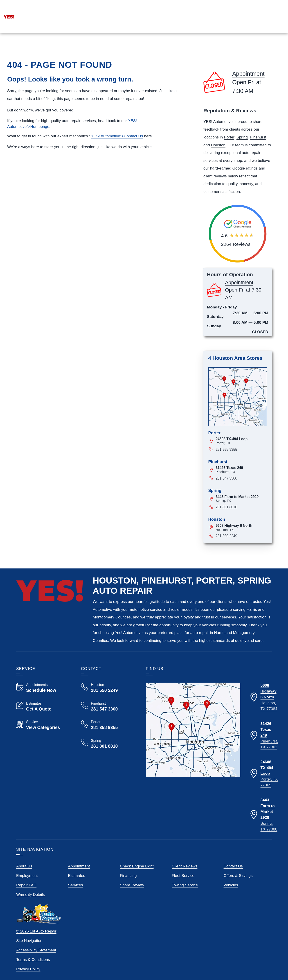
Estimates (76, 887)
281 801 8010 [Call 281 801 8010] (226, 519)
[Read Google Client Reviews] (259, 15)
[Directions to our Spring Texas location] (264, 826)
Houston (218, 157)
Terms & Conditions (33, 971)
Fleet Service (183, 887)
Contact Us (233, 878)
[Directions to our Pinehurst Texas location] (264, 747)
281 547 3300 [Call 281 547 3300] (226, 490)
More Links (274, 48)
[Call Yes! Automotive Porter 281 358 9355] (108, 737)
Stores (203, 48)
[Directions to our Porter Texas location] (264, 785)
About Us (24, 878)
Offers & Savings (238, 887)
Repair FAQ (26, 897)
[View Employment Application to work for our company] (201, 15)
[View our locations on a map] (193, 742)
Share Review (132, 897)
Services (225, 48)
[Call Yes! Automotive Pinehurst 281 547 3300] (108, 718)
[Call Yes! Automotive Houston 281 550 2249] (108, 699)
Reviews (248, 48)
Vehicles (231, 897)
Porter (229, 149)
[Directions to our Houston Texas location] (264, 709)
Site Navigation (29, 952)
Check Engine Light (137, 878)
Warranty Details (30, 906)
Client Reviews (184, 878)
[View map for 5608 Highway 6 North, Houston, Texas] (241, 539)
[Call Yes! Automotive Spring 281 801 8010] (108, 755)
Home (184, 48)
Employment (27, 887)
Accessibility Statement (36, 962)
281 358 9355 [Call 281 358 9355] (226, 461)
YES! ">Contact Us (117, 148)
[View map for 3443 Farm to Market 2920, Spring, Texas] (241, 510)
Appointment (32, 12)
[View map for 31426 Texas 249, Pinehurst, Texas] (241, 481)
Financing (128, 887)
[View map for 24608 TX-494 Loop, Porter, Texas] (241, 453)
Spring (242, 149)
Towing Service (185, 897)
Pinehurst (258, 149)
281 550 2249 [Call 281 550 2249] (226, 548)
